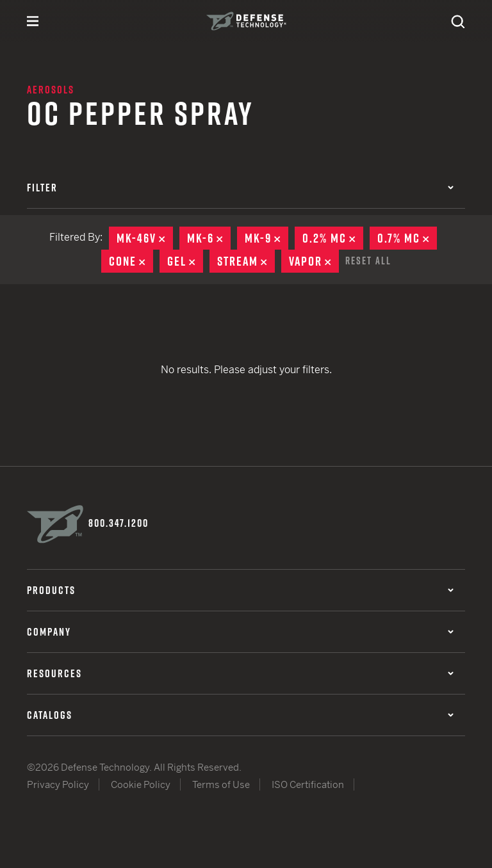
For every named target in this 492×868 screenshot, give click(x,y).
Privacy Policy (58, 784)
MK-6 (209, 238)
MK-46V (145, 238)
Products (240, 590)
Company (240, 632)
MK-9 (266, 238)
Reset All (368, 261)
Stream (246, 261)
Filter (240, 188)
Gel (185, 261)
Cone (131, 261)
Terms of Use (221, 784)
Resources (240, 673)
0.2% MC (333, 238)
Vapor (314, 261)
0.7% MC (407, 238)
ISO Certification (308, 784)
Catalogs (240, 715)
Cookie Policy (141, 784)
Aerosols (51, 90)
